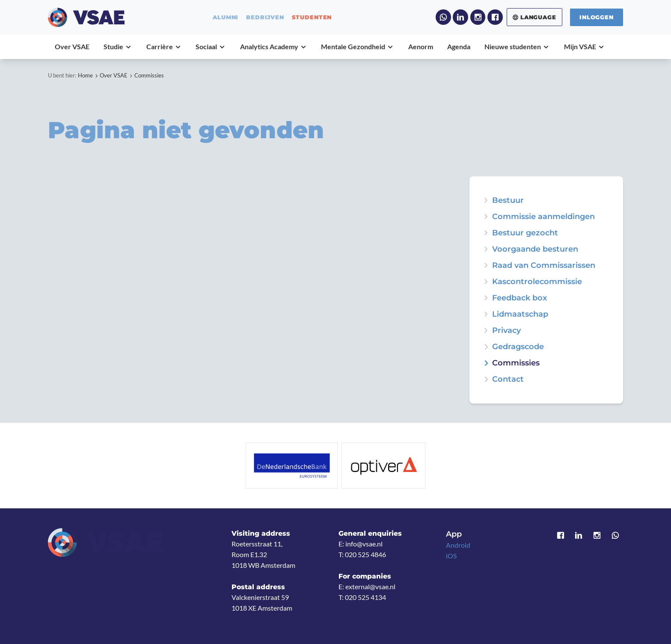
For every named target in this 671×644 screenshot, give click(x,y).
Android (458, 545)
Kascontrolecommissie (537, 282)
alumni (226, 17)
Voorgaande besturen (535, 249)
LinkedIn (460, 17)
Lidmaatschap (520, 314)
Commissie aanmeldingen (543, 217)
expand (486, 233)
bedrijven (265, 17)
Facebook (495, 17)
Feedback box (520, 298)
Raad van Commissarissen (544, 265)
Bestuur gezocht (525, 233)
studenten (312, 17)
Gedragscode (518, 347)
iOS (451, 556)
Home (85, 75)
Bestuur (508, 200)
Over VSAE (114, 75)
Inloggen (597, 17)
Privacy (506, 330)
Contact (508, 379)
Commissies (149, 75)
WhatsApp (443, 17)
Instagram (478, 17)
